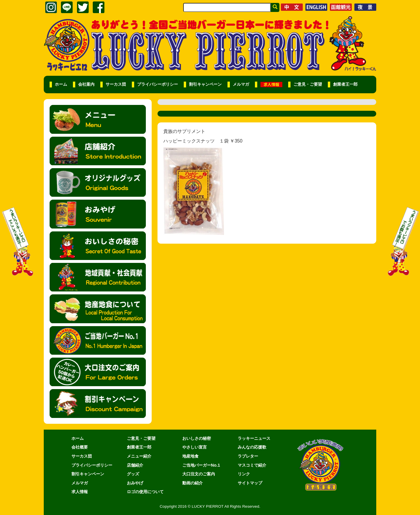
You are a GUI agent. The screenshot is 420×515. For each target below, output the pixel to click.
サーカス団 (116, 84)
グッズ (133, 474)
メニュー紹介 (139, 456)
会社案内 (86, 84)
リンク (244, 474)
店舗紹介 (135, 465)
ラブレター (248, 456)
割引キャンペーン (205, 84)
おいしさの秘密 (197, 438)
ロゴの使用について (145, 492)
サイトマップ (250, 483)
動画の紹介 (192, 483)
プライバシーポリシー (157, 84)
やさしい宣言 (195, 447)
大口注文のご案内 (199, 474)
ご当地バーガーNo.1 (201, 465)
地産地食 (190, 456)
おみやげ (135, 483)
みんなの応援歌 (252, 447)
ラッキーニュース (254, 438)
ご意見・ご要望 (308, 84)
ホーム (61, 84)
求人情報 (80, 492)
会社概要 (80, 447)
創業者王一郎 (345, 84)
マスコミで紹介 (252, 465)
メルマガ (241, 84)
